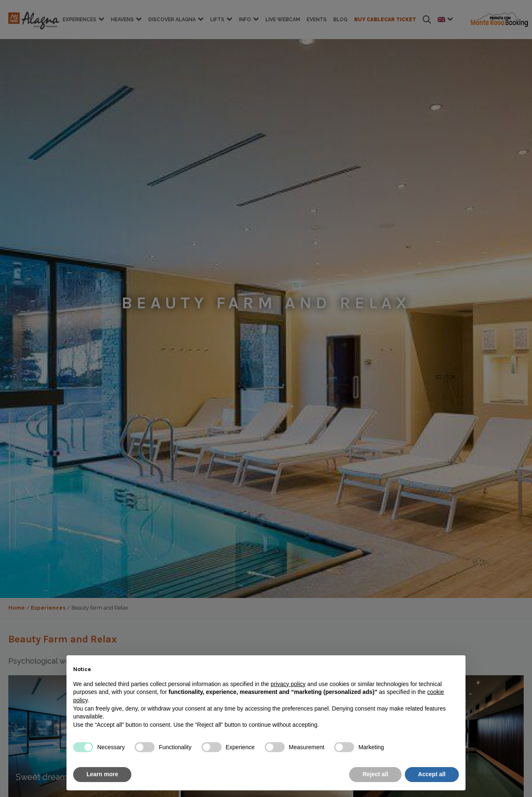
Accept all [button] (432, 774)
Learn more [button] (102, 774)
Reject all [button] (375, 774)
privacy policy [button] (288, 684)
